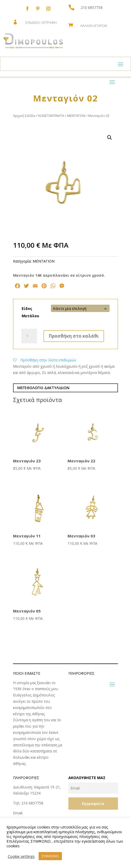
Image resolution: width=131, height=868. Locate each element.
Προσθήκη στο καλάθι (74, 336)
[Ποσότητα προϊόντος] (29, 336)
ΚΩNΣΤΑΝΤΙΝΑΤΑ (51, 116)
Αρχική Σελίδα (24, 116)
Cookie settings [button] (21, 856)
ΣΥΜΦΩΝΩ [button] (50, 856)
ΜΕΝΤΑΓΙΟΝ (76, 116)
